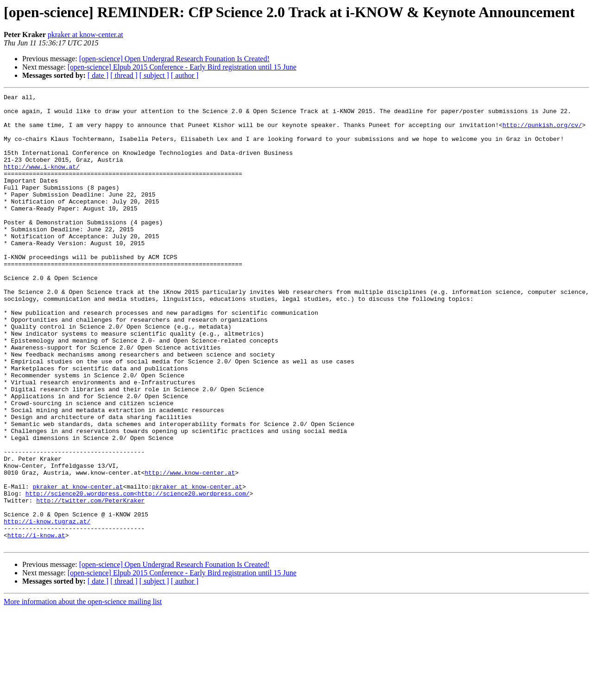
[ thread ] (124, 75)
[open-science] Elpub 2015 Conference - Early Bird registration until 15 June (182, 67)
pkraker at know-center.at (85, 35)
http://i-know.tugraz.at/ (47, 607)
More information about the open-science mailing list (83, 692)
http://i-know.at (36, 624)
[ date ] (98, 75)
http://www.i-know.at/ (42, 182)
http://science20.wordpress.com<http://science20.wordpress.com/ (138, 574)
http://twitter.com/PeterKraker (90, 582)
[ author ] (185, 75)
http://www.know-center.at (190, 549)
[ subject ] (154, 75)
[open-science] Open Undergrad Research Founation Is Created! (174, 59)
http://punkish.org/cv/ (542, 132)
